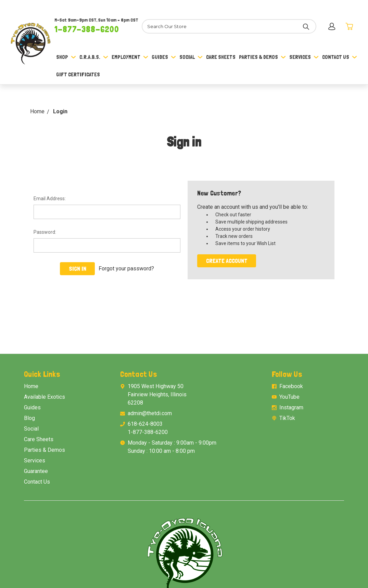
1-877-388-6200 (87, 29)
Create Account (227, 261)
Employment (130, 57)
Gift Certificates (78, 74)
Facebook (291, 386)
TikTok (287, 418)
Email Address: (50, 199)
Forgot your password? (126, 269)
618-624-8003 (145, 424)
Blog (29, 418)
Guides (164, 57)
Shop (66, 57)
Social (191, 57)
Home (31, 386)
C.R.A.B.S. (94, 57)
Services (304, 57)
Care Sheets (221, 57)
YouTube (289, 397)
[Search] (229, 26)
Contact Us (340, 57)
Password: (45, 232)
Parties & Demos (262, 57)
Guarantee (36, 471)
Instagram (291, 407)
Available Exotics (45, 397)
